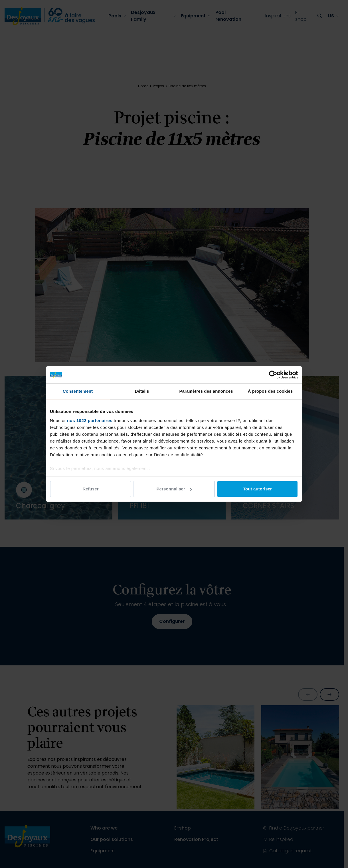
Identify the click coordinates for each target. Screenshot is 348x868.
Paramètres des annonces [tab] (206, 391)
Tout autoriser (257, 489)
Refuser (91, 489)
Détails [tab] (142, 391)
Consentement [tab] (78, 391)
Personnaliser (174, 489)
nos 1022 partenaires (90, 420)
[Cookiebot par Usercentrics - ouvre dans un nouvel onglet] (273, 375)
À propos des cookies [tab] (270, 391)
